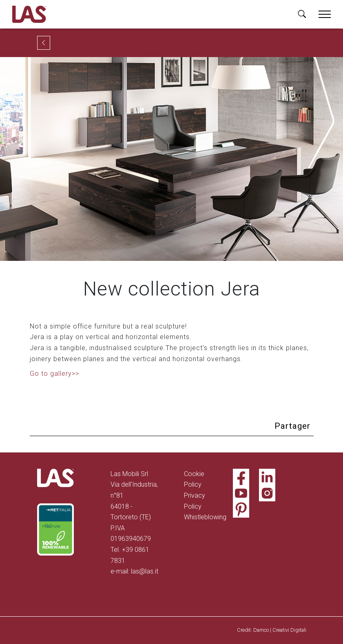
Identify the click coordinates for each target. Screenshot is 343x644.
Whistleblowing (205, 517)
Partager (292, 426)
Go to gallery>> (54, 374)
